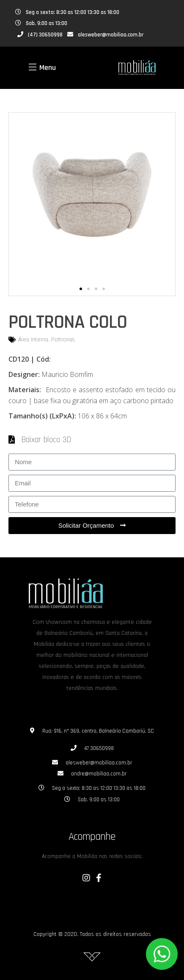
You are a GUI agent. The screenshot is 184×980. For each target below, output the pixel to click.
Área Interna (33, 340)
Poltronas (63, 340)
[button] (81, 289)
